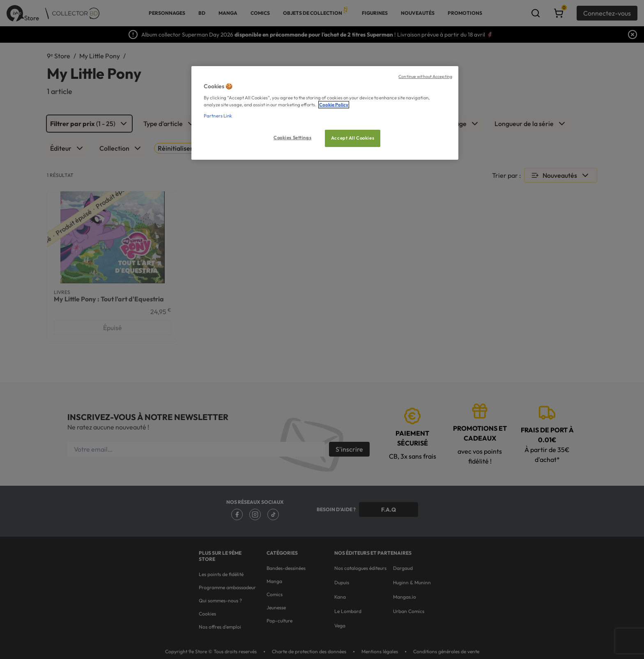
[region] (325, 113)
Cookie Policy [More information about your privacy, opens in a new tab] (334, 105)
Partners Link (218, 116)
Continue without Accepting (425, 76)
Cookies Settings (292, 138)
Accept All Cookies (353, 138)
